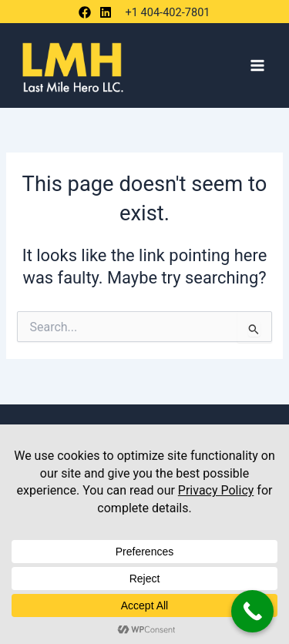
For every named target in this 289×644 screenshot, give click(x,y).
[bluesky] (108, 12)
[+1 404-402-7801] (165, 13)
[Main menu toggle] (257, 65)
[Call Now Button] (252, 611)
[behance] (87, 12)
